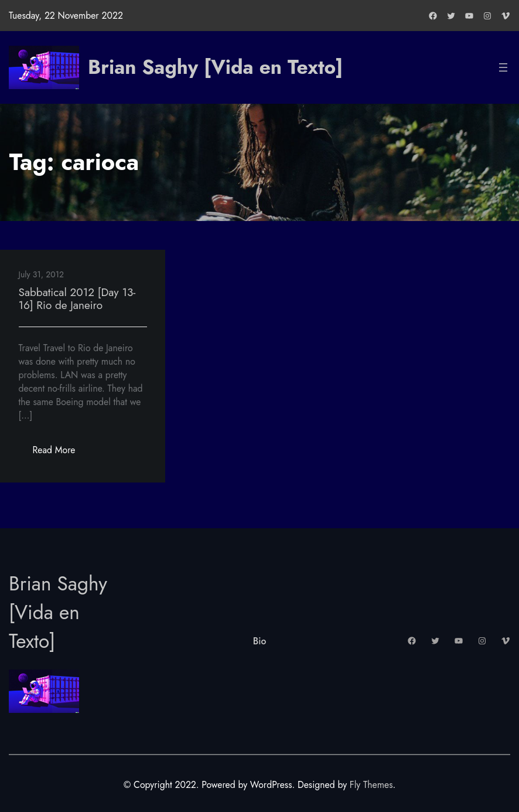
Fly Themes (371, 785)
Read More (61, 453)
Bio (260, 641)
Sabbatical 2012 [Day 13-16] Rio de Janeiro (77, 299)
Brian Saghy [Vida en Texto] (215, 67)
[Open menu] (503, 67)
